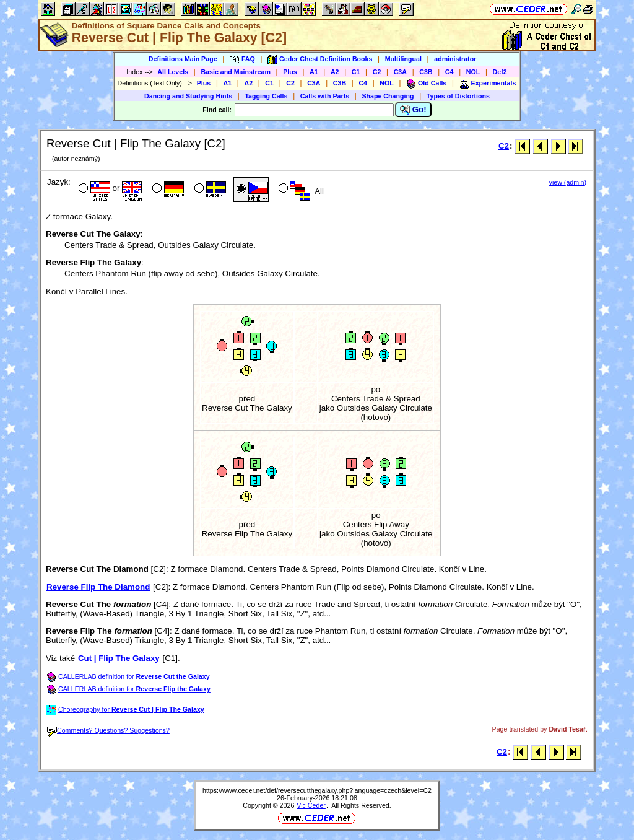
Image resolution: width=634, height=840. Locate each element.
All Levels (173, 72)
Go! (413, 110)
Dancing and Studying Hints (188, 96)
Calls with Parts (325, 96)
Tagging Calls (266, 96)
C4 (449, 72)
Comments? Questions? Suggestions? (108, 730)
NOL (473, 72)
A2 (335, 72)
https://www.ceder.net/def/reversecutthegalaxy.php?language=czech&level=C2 (317, 790)
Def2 (500, 72)
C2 (377, 72)
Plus (290, 72)
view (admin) (568, 182)
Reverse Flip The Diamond (98, 587)
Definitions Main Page (183, 59)
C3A (400, 72)
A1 (314, 72)
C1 (356, 72)
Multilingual (403, 59)
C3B (426, 72)
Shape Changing (388, 96)
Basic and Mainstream (236, 72)
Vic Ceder (311, 805)
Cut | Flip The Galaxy (119, 658)
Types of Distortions (458, 96)
